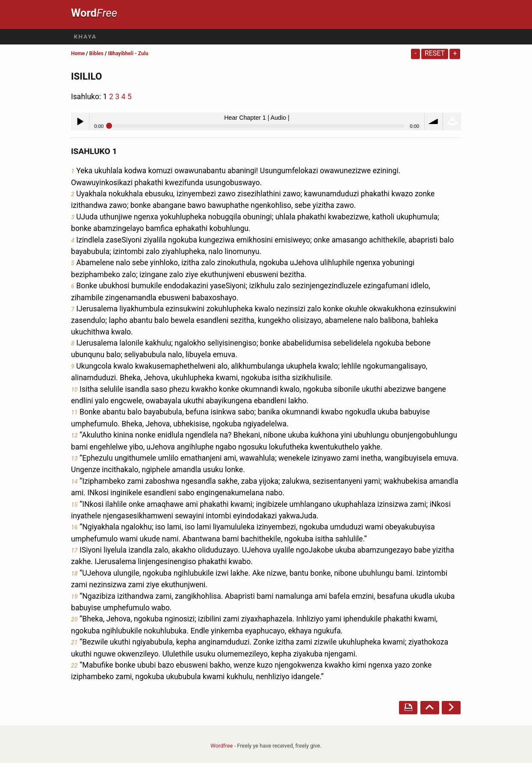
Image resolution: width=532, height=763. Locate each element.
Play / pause (80, 121)
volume (434, 121)
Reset (435, 53)
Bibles (96, 53)
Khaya (85, 36)
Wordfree (222, 746)
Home (78, 53)
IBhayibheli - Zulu (128, 53)
